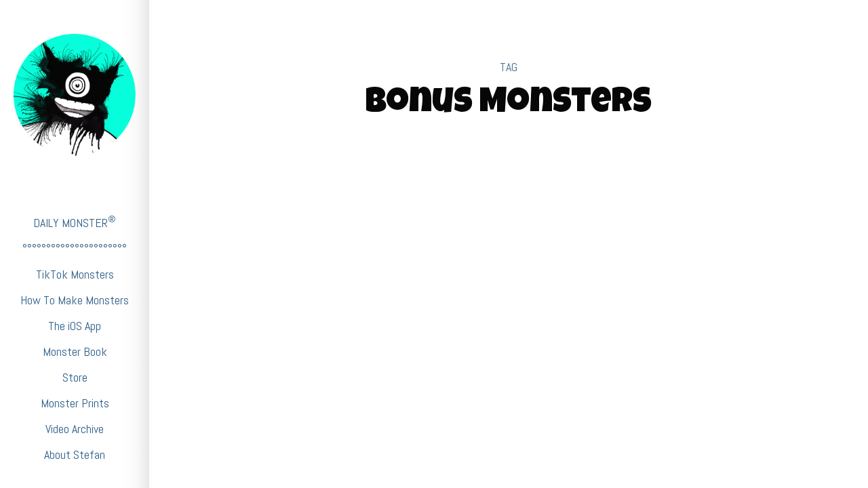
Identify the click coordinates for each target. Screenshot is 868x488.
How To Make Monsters (75, 300)
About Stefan (75, 454)
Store (75, 377)
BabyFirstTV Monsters (509, 256)
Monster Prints (75, 403)
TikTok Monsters (75, 274)
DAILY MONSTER (75, 222)
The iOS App (75, 326)
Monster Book (75, 351)
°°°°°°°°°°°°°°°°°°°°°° (75, 248)
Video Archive (75, 429)
